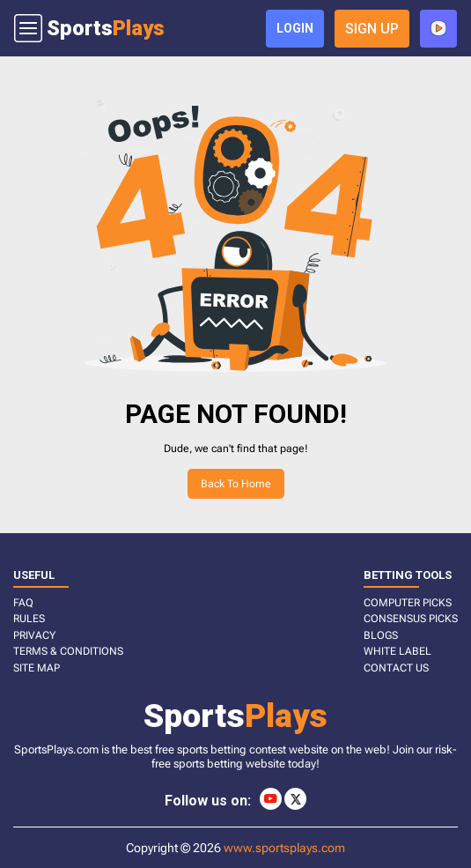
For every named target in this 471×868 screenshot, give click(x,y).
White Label (397, 651)
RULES (29, 619)
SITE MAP (37, 668)
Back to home (236, 484)
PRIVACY (34, 635)
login (295, 28)
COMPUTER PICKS (408, 603)
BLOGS (381, 635)
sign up (372, 29)
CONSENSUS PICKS (411, 619)
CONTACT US (396, 668)
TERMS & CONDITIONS (68, 651)
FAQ (23, 603)
